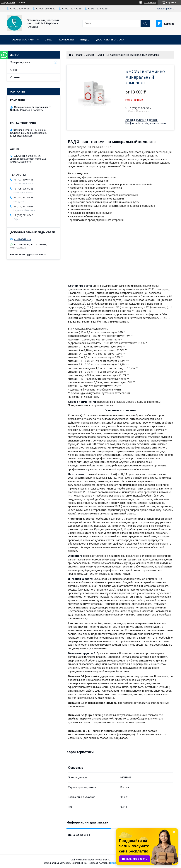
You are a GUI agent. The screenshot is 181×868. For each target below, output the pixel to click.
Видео (85, 40)
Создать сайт (8, 3)
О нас (49, 40)
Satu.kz (107, 860)
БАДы (100, 55)
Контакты (66, 40)
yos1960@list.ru (22, 239)
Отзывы (15, 77)
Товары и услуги (22, 40)
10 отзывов (150, 3)
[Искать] (145, 23)
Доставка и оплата (110, 40)
